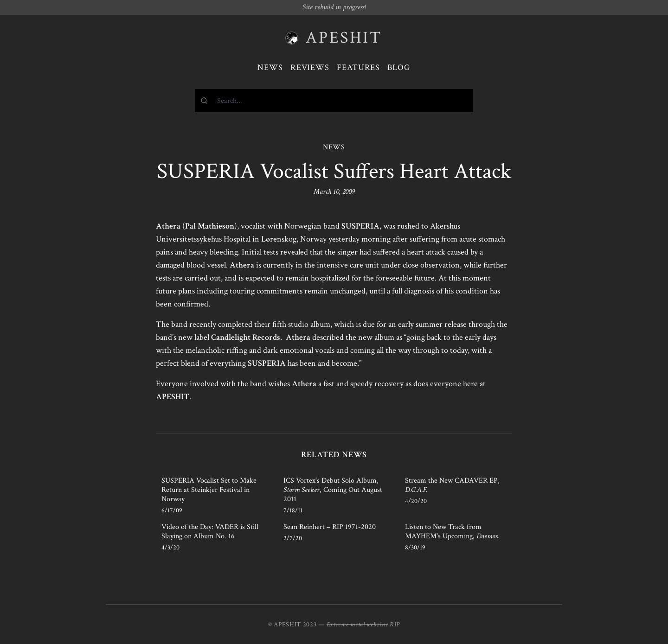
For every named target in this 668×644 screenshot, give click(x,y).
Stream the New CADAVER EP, (452, 485)
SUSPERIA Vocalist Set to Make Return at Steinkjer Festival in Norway (209, 490)
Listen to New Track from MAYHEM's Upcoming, (452, 532)
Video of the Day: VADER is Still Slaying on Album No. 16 (210, 532)
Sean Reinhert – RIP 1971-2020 (330, 527)
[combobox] (334, 101)
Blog (399, 67)
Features (358, 67)
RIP (395, 625)
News (270, 67)
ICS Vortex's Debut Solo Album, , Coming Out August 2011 (333, 490)
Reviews (310, 67)
